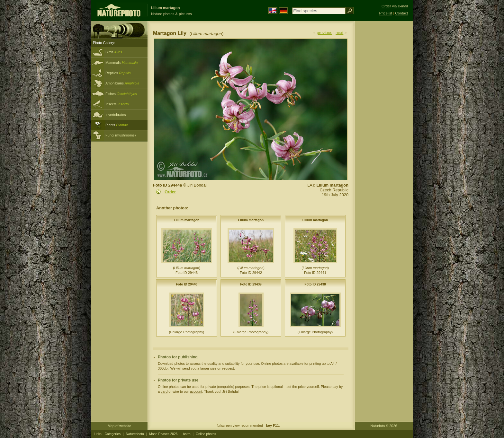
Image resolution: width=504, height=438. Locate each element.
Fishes (121, 94)
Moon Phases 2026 (163, 434)
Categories (113, 434)
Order (170, 192)
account (196, 391)
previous (324, 33)
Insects (117, 104)
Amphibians (122, 83)
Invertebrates (116, 115)
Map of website (119, 426)
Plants (117, 125)
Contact (401, 13)
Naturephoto (135, 434)
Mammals (122, 63)
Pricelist (386, 13)
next (339, 33)
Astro (187, 434)
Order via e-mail (395, 6)
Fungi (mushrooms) (121, 135)
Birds (114, 52)
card (164, 391)
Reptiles (118, 73)
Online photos (206, 434)
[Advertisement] (384, 124)
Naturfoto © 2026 (384, 426)
